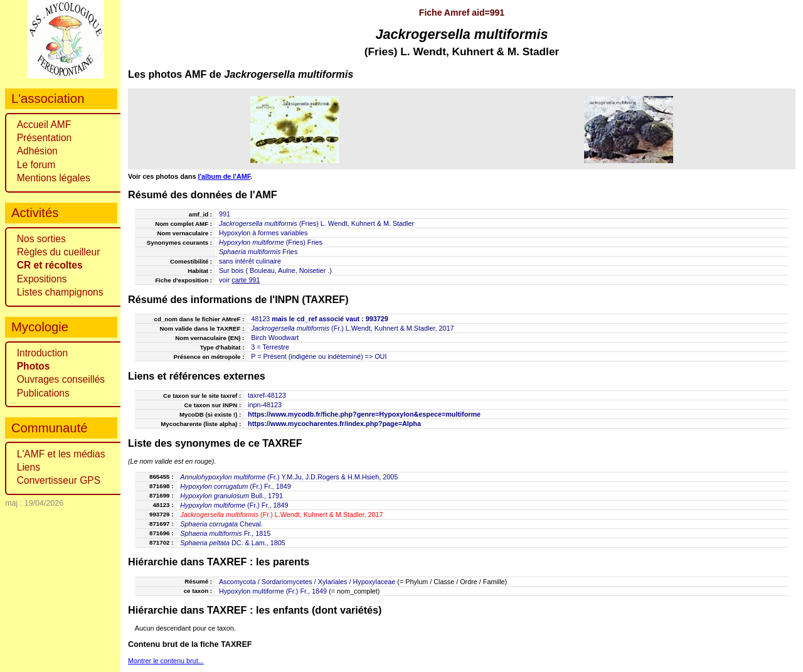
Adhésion (37, 151)
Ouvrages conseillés (61, 379)
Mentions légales (54, 178)
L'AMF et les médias (61, 454)
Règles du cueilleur (59, 252)
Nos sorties (41, 239)
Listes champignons (60, 292)
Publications (43, 393)
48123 (260, 319)
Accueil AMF (44, 125)
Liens (29, 467)
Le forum (36, 165)
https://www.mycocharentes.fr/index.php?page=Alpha (334, 424)
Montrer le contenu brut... (166, 661)
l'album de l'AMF (224, 176)
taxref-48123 (267, 395)
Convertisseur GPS (59, 480)
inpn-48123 (265, 405)
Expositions (42, 279)
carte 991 (246, 280)
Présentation (45, 138)
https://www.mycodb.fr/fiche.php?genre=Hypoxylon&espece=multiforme (364, 414)
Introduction (43, 353)
